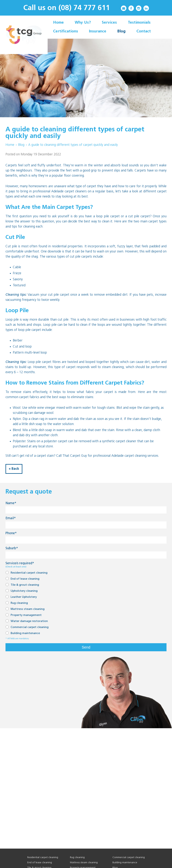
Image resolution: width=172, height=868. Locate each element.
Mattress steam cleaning (25, 609)
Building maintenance (23, 633)
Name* (11, 503)
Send (86, 647)
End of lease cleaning (22, 579)
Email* (11, 518)
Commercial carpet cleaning (27, 627)
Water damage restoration (27, 621)
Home (10, 145)
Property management (24, 615)
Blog (21, 145)
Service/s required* (20, 565)
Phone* (11, 533)
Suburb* (12, 548)
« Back (14, 469)
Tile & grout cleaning (22, 585)
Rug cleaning (17, 603)
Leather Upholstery (21, 597)
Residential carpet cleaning (26, 573)
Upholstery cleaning (22, 591)
